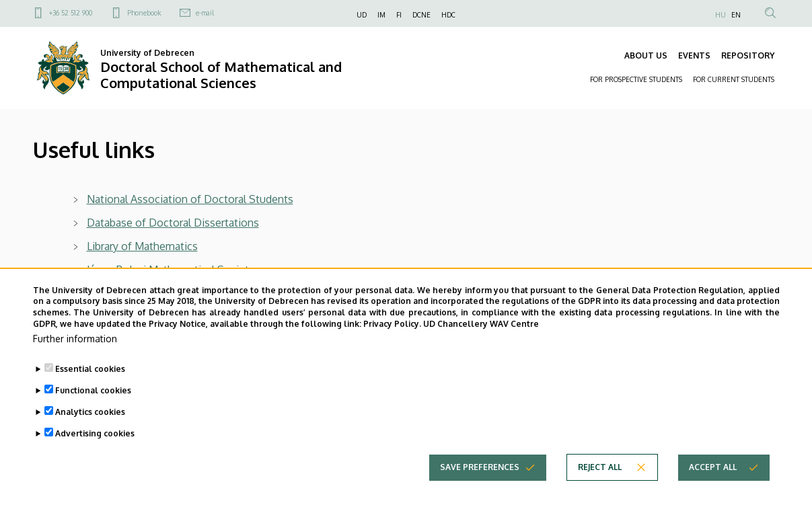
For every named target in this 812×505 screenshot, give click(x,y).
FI (399, 15)
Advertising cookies (95, 456)
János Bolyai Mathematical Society (171, 270)
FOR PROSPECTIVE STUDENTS (636, 79)
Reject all (600, 490)
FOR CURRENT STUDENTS (734, 79)
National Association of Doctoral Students (190, 199)
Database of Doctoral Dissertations (173, 223)
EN (736, 15)
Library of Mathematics (142, 246)
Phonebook (144, 13)
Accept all (713, 490)
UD (362, 15)
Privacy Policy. (392, 347)
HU (721, 15)
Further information (75, 361)
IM (381, 15)
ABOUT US (646, 55)
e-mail (205, 13)
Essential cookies (90, 392)
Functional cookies (93, 413)
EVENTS (694, 55)
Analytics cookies (90, 435)
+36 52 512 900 (71, 13)
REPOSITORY (748, 55)
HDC (448, 15)
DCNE (421, 15)
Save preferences (480, 490)
